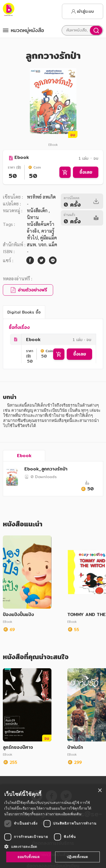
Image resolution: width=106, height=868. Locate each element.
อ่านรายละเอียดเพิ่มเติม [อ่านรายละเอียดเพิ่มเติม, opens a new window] (63, 814)
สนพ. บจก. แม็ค (42, 244)
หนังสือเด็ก (38, 210)
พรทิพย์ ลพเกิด (41, 197)
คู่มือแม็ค (48, 238)
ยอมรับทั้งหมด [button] (29, 857)
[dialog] (53, 826)
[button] (53, 846)
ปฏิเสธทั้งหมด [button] (77, 857)
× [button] (100, 791)
